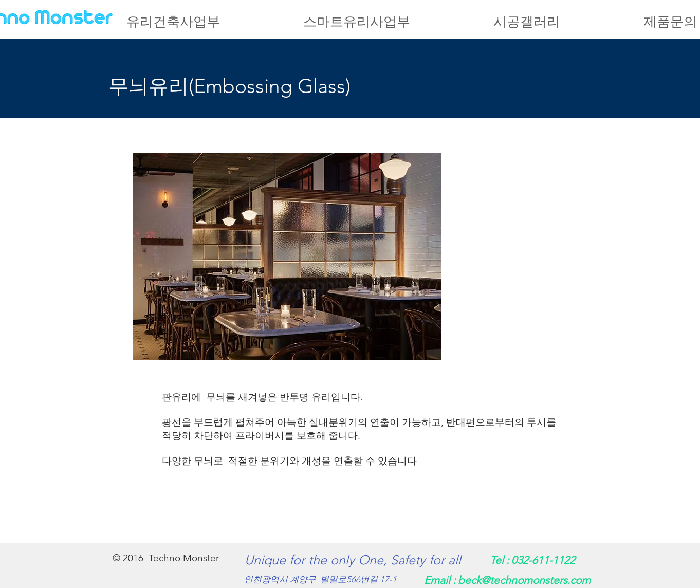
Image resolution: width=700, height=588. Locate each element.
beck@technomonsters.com (524, 580)
